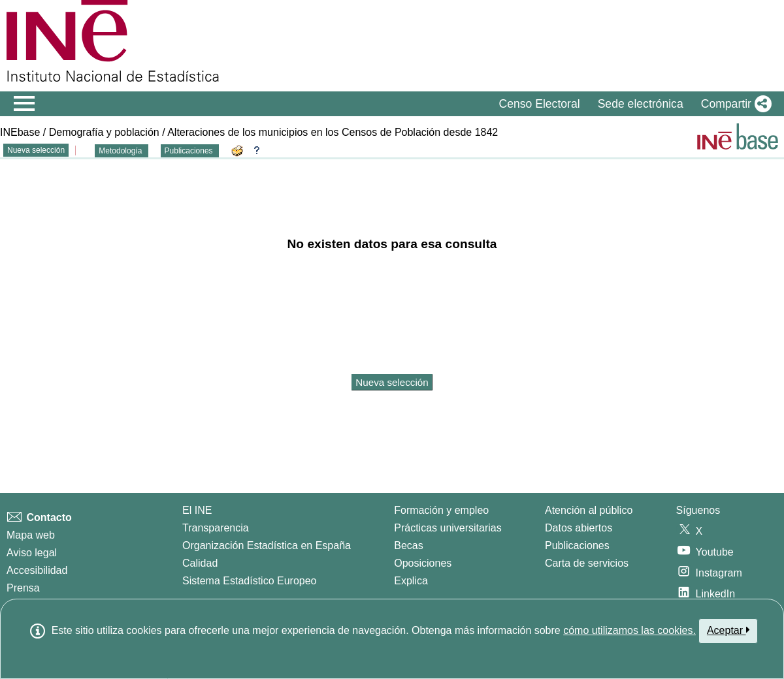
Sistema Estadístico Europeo (249, 581)
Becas (408, 545)
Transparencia (216, 528)
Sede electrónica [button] (641, 104)
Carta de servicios (587, 563)
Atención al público (589, 510)
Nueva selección (36, 150)
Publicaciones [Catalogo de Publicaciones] (577, 545)
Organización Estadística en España (267, 545)
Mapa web (31, 535)
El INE (197, 510)
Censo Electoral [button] (539, 104)
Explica (411, 581)
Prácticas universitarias (448, 528)
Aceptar (728, 630)
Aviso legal (32, 553)
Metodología (121, 151)
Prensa (23, 588)
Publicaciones (190, 151)
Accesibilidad (37, 570)
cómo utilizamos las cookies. (629, 630)
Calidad (200, 563)
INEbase (20, 132)
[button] (734, 104)
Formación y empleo (441, 510)
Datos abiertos (579, 528)
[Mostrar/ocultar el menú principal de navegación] (24, 104)
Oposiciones (423, 563)
